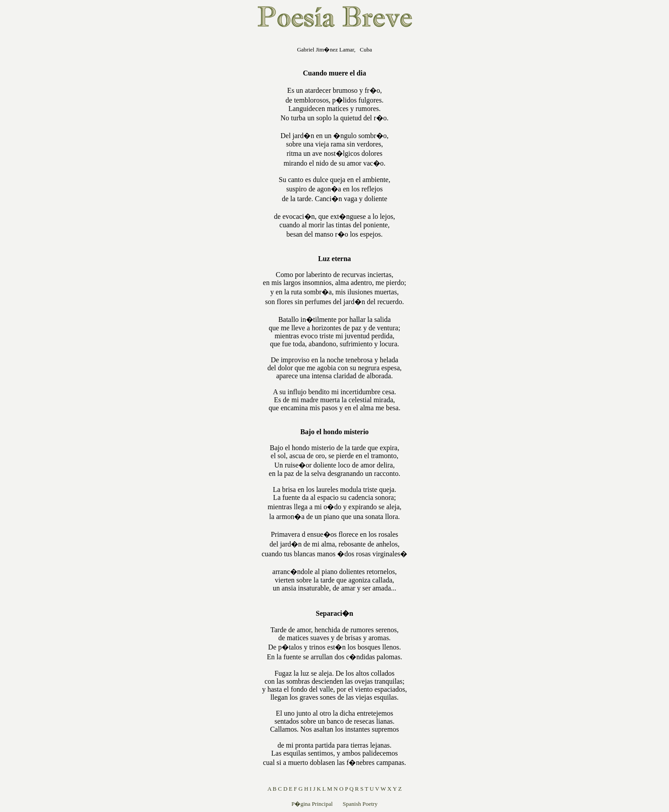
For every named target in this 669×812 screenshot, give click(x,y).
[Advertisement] (205, 170)
